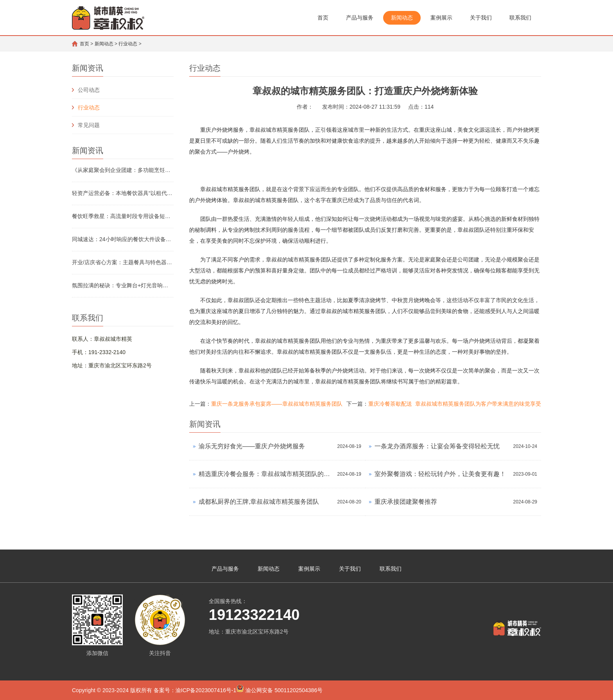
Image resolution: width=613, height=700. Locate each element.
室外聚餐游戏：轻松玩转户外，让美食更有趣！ (440, 474)
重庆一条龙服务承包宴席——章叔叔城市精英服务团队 (277, 404)
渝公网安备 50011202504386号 (279, 689)
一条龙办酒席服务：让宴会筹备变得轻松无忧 (437, 446)
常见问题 (89, 125)
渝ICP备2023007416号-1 (206, 690)
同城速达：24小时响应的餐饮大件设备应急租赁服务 (123, 239)
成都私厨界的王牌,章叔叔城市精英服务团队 (259, 502)
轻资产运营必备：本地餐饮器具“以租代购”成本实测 (123, 193)
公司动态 (89, 90)
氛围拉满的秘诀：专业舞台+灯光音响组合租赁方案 (123, 285)
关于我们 (481, 18)
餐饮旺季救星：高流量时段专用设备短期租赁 (123, 216)
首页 (323, 18)
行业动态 (128, 44)
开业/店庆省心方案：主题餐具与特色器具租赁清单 (123, 262)
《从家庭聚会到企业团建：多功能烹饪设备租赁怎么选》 (123, 170)
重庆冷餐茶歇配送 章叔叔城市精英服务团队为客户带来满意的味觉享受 (455, 404)
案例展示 (441, 18)
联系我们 (520, 18)
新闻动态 (402, 18)
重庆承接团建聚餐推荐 (406, 502)
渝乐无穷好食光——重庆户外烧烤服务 (252, 446)
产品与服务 (360, 18)
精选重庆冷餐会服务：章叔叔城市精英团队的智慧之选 (266, 474)
